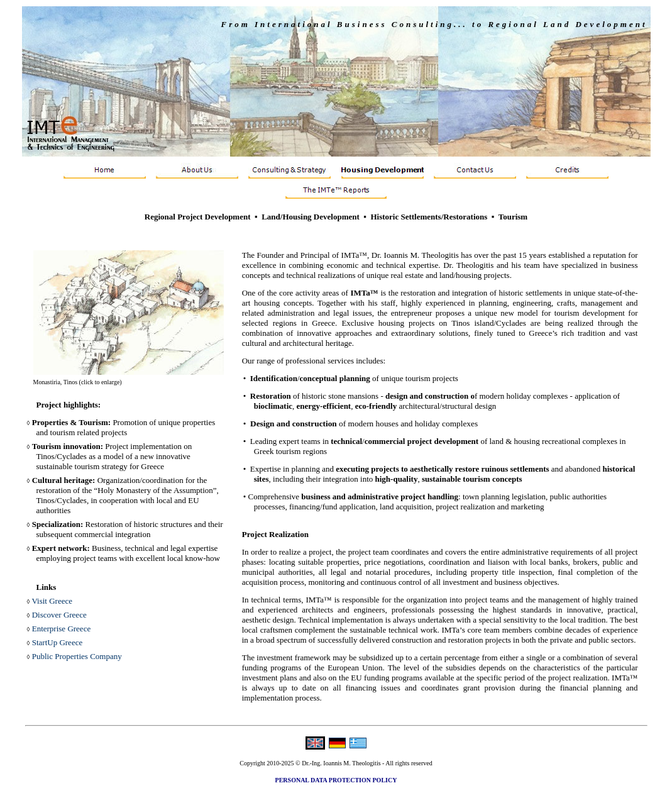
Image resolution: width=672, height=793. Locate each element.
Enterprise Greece (61, 629)
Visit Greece (52, 601)
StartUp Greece (58, 642)
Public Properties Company (77, 656)
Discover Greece (59, 615)
